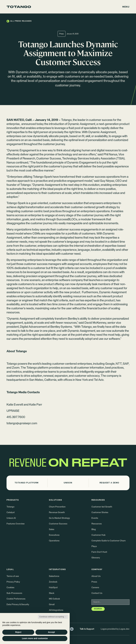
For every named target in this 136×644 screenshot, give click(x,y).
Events (95, 518)
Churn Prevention (57, 507)
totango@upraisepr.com (22, 423)
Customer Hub (98, 535)
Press (94, 582)
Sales (52, 529)
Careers (95, 588)
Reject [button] (18, 632)
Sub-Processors (14, 593)
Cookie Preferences (16, 599)
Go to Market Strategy (59, 518)
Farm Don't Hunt (99, 552)
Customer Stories (100, 512)
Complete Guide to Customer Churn (108, 541)
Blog (94, 529)
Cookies (10, 588)
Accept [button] (51, 632)
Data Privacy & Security (18, 605)
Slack (52, 593)
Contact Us (97, 593)
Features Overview (16, 524)
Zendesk (53, 582)
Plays (94, 546)
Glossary (96, 558)
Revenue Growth (57, 512)
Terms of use (13, 576)
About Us (96, 576)
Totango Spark (16, 203)
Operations (54, 541)
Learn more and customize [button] (35, 638)
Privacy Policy (13, 582)
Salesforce (54, 576)
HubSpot (53, 588)
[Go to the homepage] (19, 7)
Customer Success (58, 524)
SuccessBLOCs (67, 219)
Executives (54, 535)
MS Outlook (54, 599)
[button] (126, 7)
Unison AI (11, 518)
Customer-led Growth (102, 507)
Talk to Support (87, 629)
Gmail (52, 605)
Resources (97, 524)
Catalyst (11, 512)
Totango (66, 120)
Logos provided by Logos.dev (115, 629)
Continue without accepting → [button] (53, 617)
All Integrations (56, 610)
